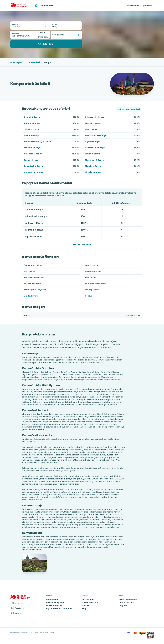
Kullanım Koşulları (55, 602)
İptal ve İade (88, 599)
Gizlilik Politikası (54, 605)
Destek (149, 6)
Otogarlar (123, 605)
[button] (133, 6)
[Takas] (46, 26)
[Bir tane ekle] (78, 35)
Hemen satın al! (82, 244)
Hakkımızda (52, 599)
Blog (84, 609)
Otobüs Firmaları (126, 602)
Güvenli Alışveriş (90, 602)
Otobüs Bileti (33, 62)
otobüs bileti (92, 397)
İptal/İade (134, 6)
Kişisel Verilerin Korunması (59, 609)
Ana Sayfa (16, 62)
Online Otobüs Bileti (128, 599)
